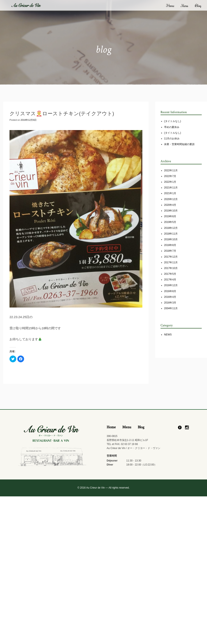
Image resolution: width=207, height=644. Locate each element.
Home (170, 5)
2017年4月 (170, 280)
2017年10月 (171, 268)
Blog (198, 5)
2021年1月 (170, 193)
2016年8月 (170, 291)
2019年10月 (171, 211)
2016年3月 (170, 303)
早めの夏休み (172, 127)
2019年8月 (170, 216)
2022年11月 (171, 170)
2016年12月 (171, 285)
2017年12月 (171, 257)
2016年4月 (170, 297)
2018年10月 (171, 239)
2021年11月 (171, 188)
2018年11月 (171, 234)
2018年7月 (170, 251)
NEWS (168, 335)
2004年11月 (171, 308)
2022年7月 (170, 176)
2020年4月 (170, 205)
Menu (185, 5)
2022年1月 (170, 182)
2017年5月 (170, 274)
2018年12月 (171, 228)
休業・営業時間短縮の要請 (179, 144)
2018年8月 (170, 245)
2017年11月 (171, 262)
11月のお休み (172, 139)
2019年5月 (170, 222)
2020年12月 (171, 199)
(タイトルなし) (173, 121)
